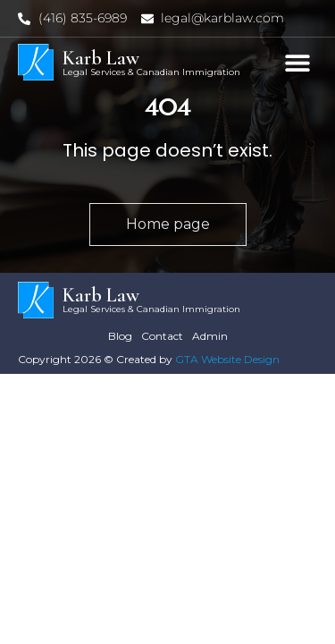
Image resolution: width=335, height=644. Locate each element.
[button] (297, 62)
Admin (210, 336)
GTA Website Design (227, 359)
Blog (120, 336)
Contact (162, 336)
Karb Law (101, 58)
